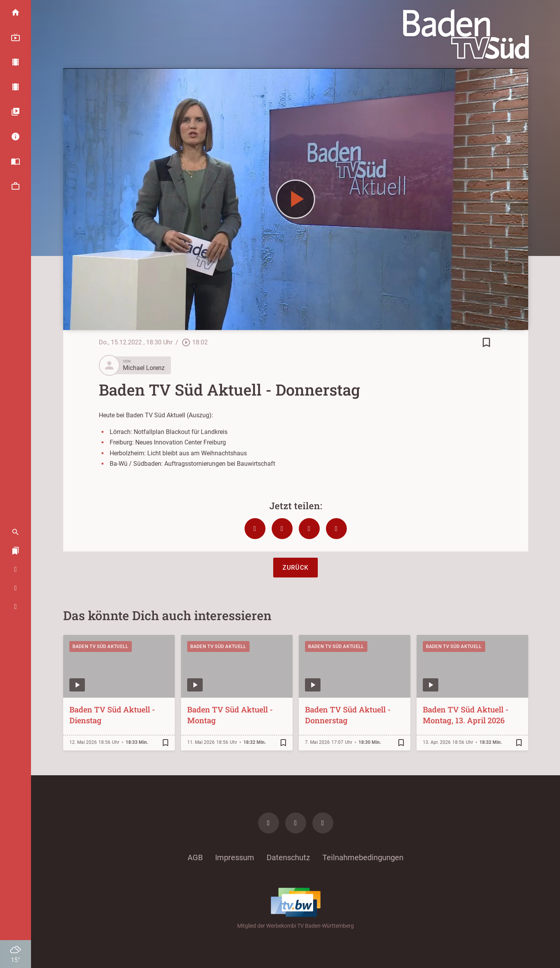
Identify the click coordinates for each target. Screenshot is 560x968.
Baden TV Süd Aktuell (101, 646)
